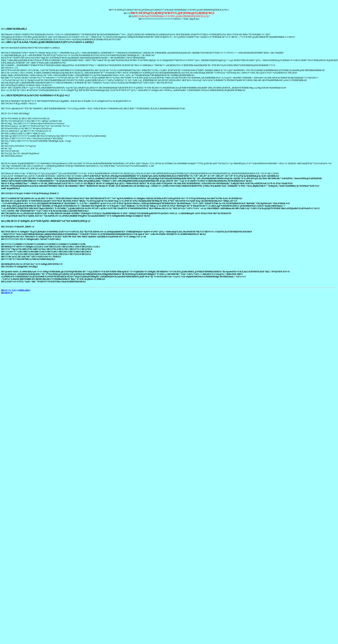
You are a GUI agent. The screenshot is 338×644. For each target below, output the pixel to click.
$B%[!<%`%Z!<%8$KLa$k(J (16, 290)
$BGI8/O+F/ (7, 293)
